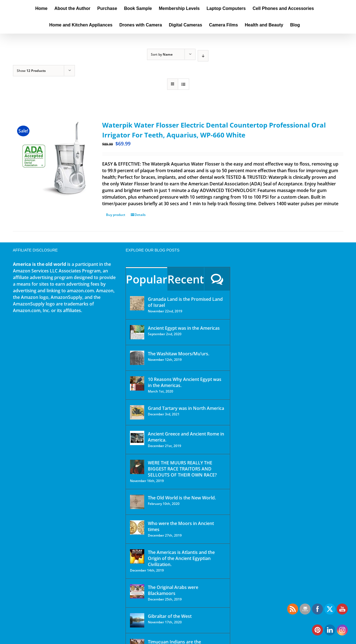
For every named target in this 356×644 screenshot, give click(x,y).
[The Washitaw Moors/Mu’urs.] (137, 358)
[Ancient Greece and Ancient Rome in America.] (137, 438)
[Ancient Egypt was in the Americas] (137, 332)
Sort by (162, 54)
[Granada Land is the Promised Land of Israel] (137, 303)
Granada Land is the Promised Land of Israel (185, 302)
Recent (186, 279)
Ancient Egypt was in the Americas (184, 328)
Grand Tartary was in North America (186, 408)
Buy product (116, 215)
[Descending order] (203, 56)
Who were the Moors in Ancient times (181, 526)
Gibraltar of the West (170, 616)
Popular (146, 279)
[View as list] (184, 84)
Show (31, 71)
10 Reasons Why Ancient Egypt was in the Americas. (185, 382)
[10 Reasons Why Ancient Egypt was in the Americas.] (137, 383)
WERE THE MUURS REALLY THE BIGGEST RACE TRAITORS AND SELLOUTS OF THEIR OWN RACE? (182, 469)
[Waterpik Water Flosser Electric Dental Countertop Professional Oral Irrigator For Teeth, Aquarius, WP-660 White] (51, 158)
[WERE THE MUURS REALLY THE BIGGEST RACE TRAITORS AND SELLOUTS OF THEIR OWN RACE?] (137, 467)
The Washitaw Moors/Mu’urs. (179, 354)
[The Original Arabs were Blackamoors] (137, 591)
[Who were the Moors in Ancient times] (137, 527)
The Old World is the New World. (182, 498)
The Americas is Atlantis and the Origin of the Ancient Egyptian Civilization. (181, 558)
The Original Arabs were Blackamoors (173, 590)
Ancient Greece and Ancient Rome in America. (186, 437)
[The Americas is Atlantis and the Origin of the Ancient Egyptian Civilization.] (137, 556)
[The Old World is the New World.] (137, 502)
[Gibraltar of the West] (137, 620)
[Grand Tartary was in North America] (137, 412)
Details (140, 215)
